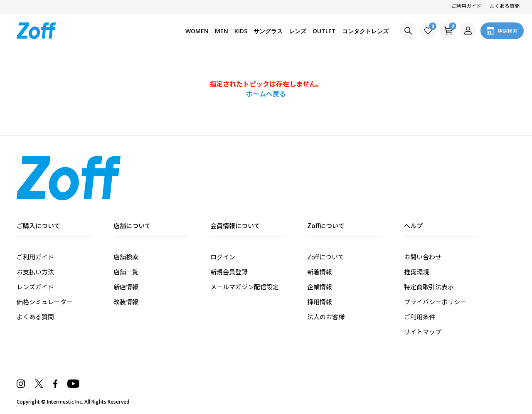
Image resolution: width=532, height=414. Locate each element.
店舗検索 (126, 257)
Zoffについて (326, 257)
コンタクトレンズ (365, 31)
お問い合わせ (423, 257)
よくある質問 (505, 6)
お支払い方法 (35, 272)
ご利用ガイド (466, 6)
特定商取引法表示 (429, 287)
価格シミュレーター (45, 302)
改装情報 (126, 302)
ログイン (223, 257)
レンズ (293, 31)
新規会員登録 (229, 272)
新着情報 (320, 272)
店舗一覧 (126, 272)
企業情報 (320, 287)
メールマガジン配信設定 (245, 287)
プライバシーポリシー (435, 302)
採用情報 (320, 302)
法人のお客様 (326, 317)
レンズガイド (35, 287)
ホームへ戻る (266, 94)
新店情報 (126, 287)
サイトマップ (423, 331)
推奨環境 (416, 272)
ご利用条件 (420, 317)
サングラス (262, 31)
